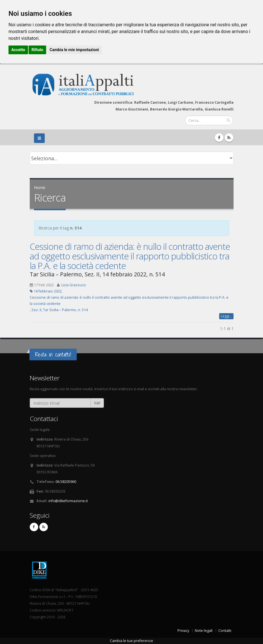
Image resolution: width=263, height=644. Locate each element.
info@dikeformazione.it (68, 501)
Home (40, 187)
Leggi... (226, 316)
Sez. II (36, 310)
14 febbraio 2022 (48, 291)
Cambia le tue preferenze (131, 641)
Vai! (97, 403)
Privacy (183, 631)
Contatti (225, 631)
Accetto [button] (18, 50)
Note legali (204, 631)
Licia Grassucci (74, 285)
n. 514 (83, 310)
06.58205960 (66, 482)
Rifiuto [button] (37, 50)
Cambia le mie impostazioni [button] (74, 50)
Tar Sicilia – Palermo (60, 310)
